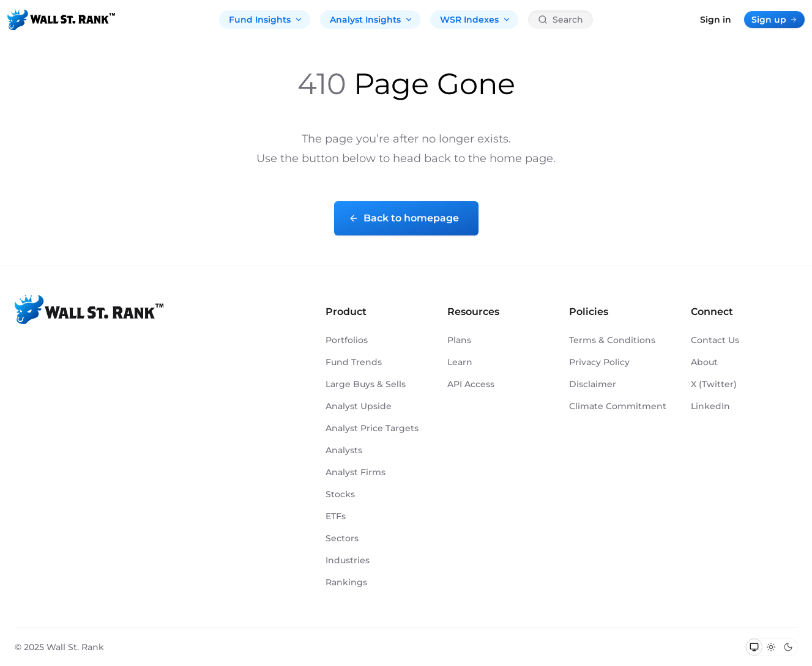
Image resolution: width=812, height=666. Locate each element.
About (704, 362)
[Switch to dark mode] (788, 647)
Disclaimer (593, 384)
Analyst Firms (356, 472)
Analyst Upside (359, 406)
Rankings (346, 582)
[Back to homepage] (61, 20)
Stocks (340, 494)
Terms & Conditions (612, 340)
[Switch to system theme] (754, 647)
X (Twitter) (714, 384)
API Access (471, 384)
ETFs (336, 516)
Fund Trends (354, 362)
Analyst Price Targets (372, 428)
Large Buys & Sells (366, 384)
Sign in (716, 20)
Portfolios (347, 340)
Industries (348, 560)
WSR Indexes (475, 20)
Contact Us (715, 340)
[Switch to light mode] (771, 647)
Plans (459, 340)
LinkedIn (710, 406)
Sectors (342, 538)
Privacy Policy (599, 362)
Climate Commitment (618, 406)
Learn (460, 362)
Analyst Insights (371, 20)
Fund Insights (266, 20)
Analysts (344, 450)
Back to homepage (404, 218)
